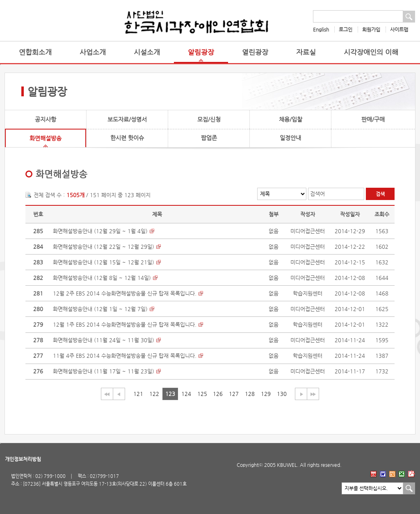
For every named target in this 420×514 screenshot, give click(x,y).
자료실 (306, 52)
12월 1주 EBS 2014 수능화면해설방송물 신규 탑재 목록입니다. (125, 324)
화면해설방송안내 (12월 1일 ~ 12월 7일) (100, 309)
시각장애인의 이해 (371, 52)
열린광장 (255, 52)
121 (138, 394)
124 (186, 394)
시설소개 (147, 52)
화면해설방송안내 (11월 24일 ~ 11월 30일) (104, 340)
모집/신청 (209, 119)
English (321, 30)
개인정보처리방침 (23, 459)
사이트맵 (399, 30)
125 (202, 394)
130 (282, 394)
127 (234, 394)
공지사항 (46, 119)
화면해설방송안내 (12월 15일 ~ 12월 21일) (104, 262)
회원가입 (371, 30)
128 (250, 394)
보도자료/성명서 (127, 119)
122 (154, 394)
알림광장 (201, 52)
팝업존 (209, 138)
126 (218, 394)
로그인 (346, 30)
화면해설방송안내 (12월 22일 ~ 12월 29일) (104, 247)
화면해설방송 (46, 138)
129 (266, 394)
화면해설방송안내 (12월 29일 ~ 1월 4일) (100, 231)
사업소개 (93, 52)
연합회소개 (35, 52)
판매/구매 (373, 119)
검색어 (317, 194)
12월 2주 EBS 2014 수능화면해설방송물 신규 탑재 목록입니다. (125, 293)
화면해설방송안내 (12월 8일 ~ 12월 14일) (102, 278)
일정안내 (290, 138)
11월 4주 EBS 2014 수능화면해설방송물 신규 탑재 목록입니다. (125, 356)
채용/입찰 (291, 119)
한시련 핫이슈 (127, 138)
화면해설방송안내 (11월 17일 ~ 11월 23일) (104, 371)
